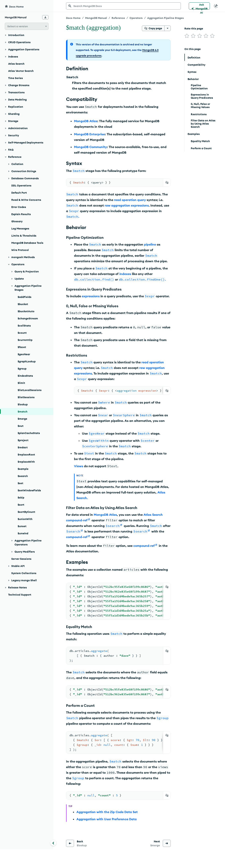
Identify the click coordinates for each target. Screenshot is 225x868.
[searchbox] (123, 6)
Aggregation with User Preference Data (107, 819)
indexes (125, 274)
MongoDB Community (90, 147)
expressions (91, 296)
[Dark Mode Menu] (216, 6)
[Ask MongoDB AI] (199, 6)
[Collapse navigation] (53, 843)
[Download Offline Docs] (45, 17)
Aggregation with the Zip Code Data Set (107, 812)
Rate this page (194, 28)
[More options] (168, 28)
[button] (27, 26)
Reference (118, 18)
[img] (187, 36)
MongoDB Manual (96, 18)
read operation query (130, 200)
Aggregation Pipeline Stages (166, 18)
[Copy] (167, 182)
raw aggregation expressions (127, 205)
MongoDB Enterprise (89, 134)
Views (79, 466)
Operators (136, 18)
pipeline (150, 244)
